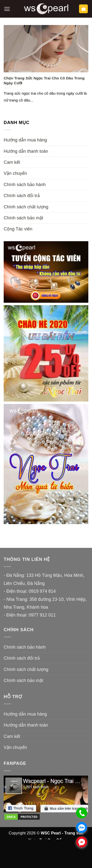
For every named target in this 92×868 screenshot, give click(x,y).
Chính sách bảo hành (25, 185)
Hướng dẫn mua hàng (25, 140)
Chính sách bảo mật (23, 218)
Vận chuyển (15, 173)
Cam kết (12, 162)
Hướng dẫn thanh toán (26, 151)
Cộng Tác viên (18, 229)
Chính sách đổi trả (22, 196)
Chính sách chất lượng (26, 207)
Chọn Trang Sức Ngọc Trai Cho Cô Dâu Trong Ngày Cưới (44, 81)
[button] (7, 9)
